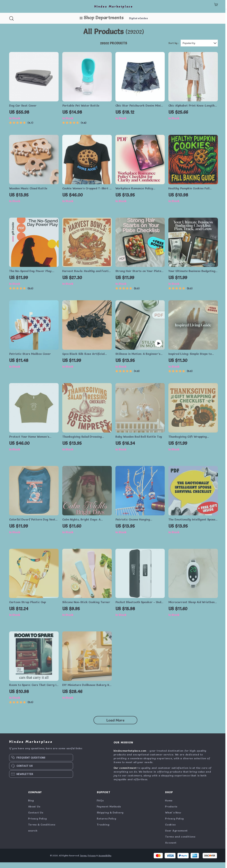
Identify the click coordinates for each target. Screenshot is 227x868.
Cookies (170, 830)
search (33, 836)
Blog (31, 806)
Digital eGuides (138, 18)
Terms (83, 861)
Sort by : (174, 49)
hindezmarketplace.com (130, 756)
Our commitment (125, 774)
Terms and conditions (180, 842)
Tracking (103, 830)
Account (171, 848)
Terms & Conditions (42, 830)
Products (171, 812)
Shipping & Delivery (110, 818)
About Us (34, 812)
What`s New (173, 818)
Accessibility (105, 861)
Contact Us (36, 818)
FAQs (100, 806)
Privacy (92, 861)
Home (169, 806)
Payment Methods (109, 812)
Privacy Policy (38, 824)
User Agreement (176, 836)
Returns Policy (107, 824)
